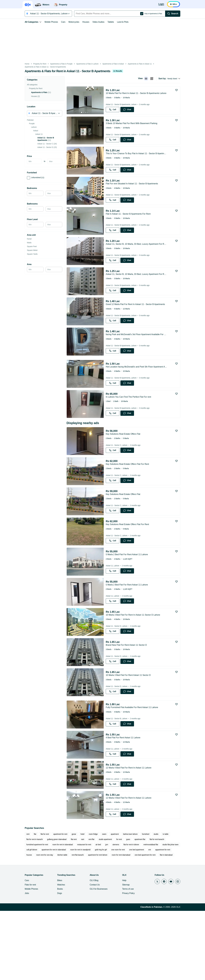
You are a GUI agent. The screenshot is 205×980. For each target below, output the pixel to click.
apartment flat (113, 908)
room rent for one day (172, 919)
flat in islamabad (129, 924)
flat (29, 903)
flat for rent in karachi (175, 903)
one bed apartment (116, 919)
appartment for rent (142, 919)
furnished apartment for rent (153, 908)
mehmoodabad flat (119, 914)
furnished (140, 903)
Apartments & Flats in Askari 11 (134, 64)
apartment (109, 903)
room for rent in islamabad (31, 914)
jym (75, 914)
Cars (57, 22)
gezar (68, 903)
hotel (77, 903)
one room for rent (97, 919)
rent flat (65, 908)
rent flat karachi (41, 924)
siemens (84, 914)
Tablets (105, 22)
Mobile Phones (45, 22)
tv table (160, 903)
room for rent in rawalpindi (59, 919)
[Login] (167, 4)
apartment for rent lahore (61, 924)
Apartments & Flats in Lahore (81, 64)
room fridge (87, 903)
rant (56, 908)
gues (102, 908)
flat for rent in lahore (99, 914)
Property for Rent (34, 64)
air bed (66, 914)
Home (21, 64)
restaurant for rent (52, 914)
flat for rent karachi (130, 908)
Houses (80, 22)
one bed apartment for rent (108, 924)
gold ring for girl (80, 919)
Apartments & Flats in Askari (107, 64)
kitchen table (25, 924)
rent (22, 903)
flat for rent (39, 903)
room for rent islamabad (84, 924)
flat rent (47, 908)
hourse (156, 919)
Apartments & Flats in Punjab (55, 64)
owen (98, 903)
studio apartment (79, 908)
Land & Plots (117, 22)
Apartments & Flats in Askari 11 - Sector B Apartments (39, 67)
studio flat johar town (138, 914)
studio (150, 903)
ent (129, 919)
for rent (92, 908)
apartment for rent (54, 903)
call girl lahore (156, 914)
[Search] (179, 14)
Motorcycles (68, 22)
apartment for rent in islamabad (33, 919)
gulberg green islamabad (30, 908)
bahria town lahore (124, 903)
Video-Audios (93, 22)
